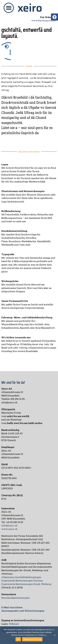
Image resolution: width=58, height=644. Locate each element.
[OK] (55, 635)
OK (18, 639)
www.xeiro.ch (9, 529)
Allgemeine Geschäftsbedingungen (21, 577)
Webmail (14, 624)
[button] (9, 8)
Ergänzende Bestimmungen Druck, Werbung (26, 584)
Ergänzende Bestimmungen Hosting (22, 581)
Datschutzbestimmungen (16, 598)
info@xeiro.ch (9, 525)
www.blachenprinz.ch (43, 20)
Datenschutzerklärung (32, 639)
